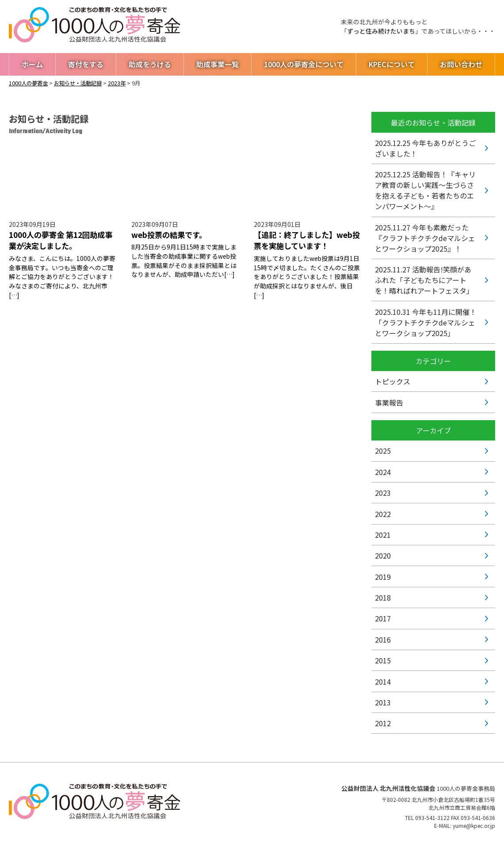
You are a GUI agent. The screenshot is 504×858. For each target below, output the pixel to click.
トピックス (393, 381)
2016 (383, 640)
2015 (383, 660)
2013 (383, 702)
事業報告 (389, 402)
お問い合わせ (461, 64)
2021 (383, 535)
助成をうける (150, 64)
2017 (383, 618)
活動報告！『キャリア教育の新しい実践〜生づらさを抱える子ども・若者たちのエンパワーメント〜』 (425, 190)
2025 (383, 451)
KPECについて (392, 64)
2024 (383, 472)
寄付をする (86, 64)
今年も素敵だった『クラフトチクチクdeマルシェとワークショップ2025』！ (425, 238)
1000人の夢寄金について (304, 64)
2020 (383, 555)
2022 (383, 514)
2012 (383, 723)
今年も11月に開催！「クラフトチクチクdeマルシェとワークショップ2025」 (426, 322)
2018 (383, 598)
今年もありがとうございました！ (425, 148)
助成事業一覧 (218, 64)
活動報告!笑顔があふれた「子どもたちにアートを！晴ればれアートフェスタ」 (424, 280)
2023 (383, 493)
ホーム (32, 64)
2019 (383, 577)
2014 (383, 682)
